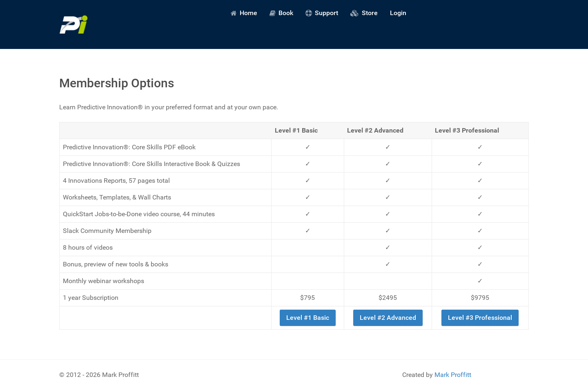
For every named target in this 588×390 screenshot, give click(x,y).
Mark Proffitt (453, 375)
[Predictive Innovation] (73, 24)
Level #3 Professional (480, 318)
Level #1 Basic (308, 318)
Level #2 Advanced (388, 318)
